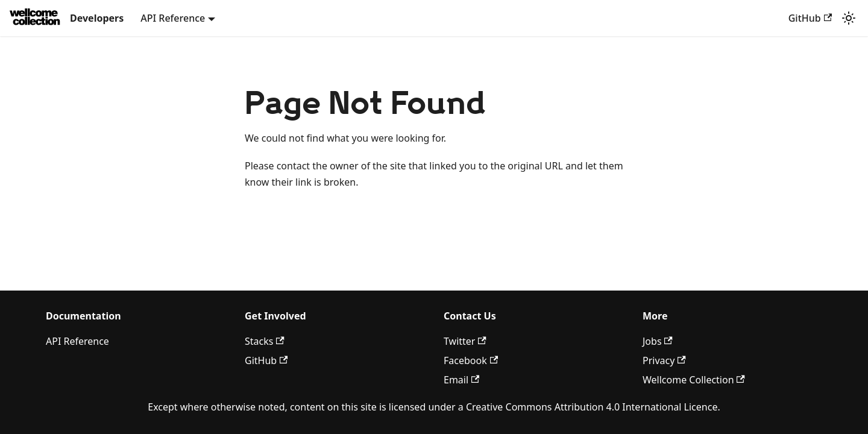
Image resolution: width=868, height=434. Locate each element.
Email (461, 380)
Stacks (265, 341)
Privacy (664, 360)
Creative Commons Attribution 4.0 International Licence (592, 407)
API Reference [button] (173, 18)
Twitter (465, 341)
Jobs (658, 341)
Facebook (471, 360)
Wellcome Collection (694, 380)
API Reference (77, 341)
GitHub (810, 18)
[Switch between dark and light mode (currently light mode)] (849, 18)
